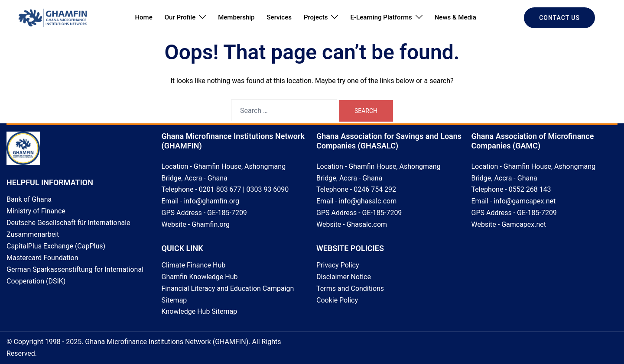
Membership (236, 17)
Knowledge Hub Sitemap (200, 311)
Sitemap (174, 300)
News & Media (455, 17)
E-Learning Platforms (381, 17)
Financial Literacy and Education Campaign (228, 288)
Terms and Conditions (350, 288)
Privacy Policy (338, 265)
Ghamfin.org (211, 224)
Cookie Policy (337, 300)
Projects (316, 17)
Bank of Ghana (29, 199)
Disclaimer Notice (344, 277)
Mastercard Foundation (42, 258)
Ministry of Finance (36, 211)
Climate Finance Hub (194, 265)
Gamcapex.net (524, 224)
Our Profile (180, 17)
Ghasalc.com (367, 224)
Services (279, 17)
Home (143, 17)
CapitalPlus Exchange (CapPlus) (56, 246)
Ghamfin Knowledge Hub (200, 277)
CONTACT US (559, 18)
